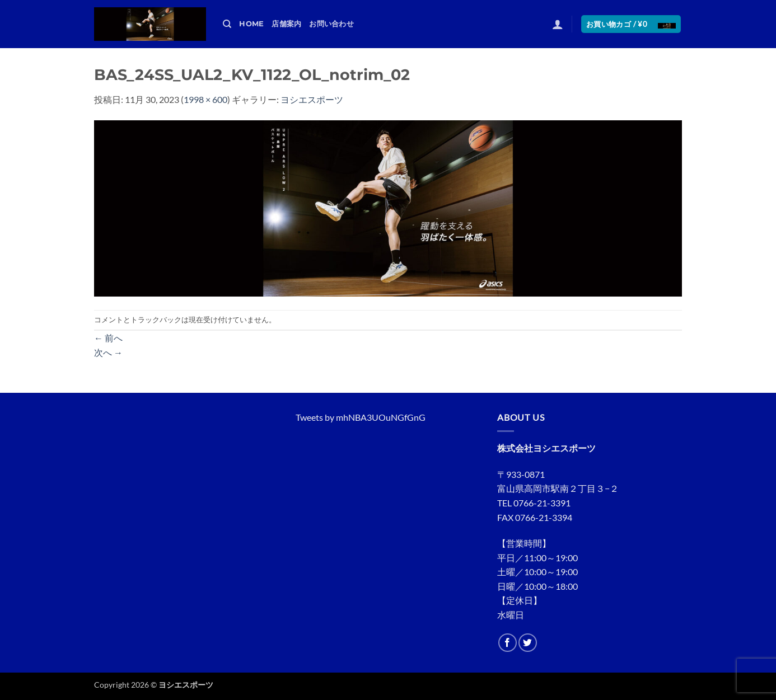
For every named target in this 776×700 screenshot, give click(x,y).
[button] (558, 24)
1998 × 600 (205, 99)
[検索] (227, 24)
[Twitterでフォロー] (528, 643)
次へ (108, 352)
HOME (251, 24)
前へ (108, 338)
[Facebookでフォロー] (508, 643)
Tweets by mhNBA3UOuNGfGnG (361, 417)
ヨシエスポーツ (312, 99)
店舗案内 (286, 24)
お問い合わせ (331, 24)
